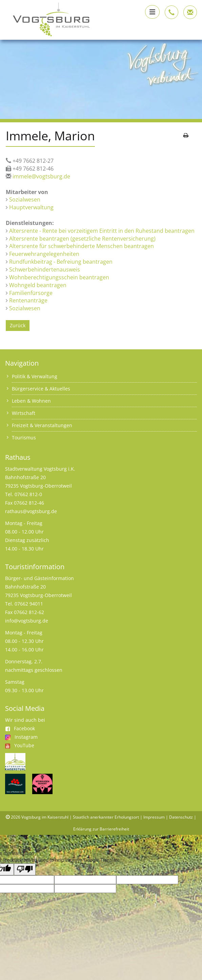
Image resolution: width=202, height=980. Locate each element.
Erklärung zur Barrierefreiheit (101, 829)
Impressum (154, 817)
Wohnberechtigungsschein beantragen (59, 277)
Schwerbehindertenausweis (45, 269)
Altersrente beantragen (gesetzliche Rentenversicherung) (82, 239)
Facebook (20, 728)
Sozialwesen (25, 199)
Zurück (18, 325)
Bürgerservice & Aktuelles (41, 389)
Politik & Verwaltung (35, 376)
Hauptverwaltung (31, 207)
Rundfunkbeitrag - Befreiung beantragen (61, 262)
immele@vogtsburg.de (41, 176)
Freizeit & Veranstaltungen (42, 425)
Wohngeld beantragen (38, 285)
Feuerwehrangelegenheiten (44, 254)
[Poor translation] (25, 869)
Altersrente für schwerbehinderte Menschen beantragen (82, 246)
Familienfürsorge (31, 293)
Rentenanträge (28, 300)
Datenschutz (181, 817)
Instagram (26, 737)
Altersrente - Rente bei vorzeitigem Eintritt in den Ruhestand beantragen (102, 231)
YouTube (24, 745)
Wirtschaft (24, 413)
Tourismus (24, 437)
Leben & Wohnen (31, 401)
